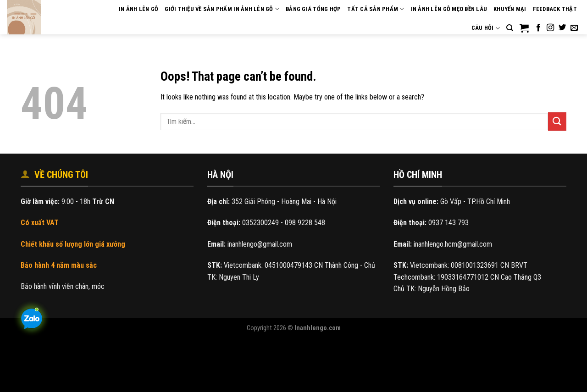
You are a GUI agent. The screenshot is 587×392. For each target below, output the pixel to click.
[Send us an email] (574, 28)
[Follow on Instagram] (550, 28)
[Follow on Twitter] (562, 28)
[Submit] (557, 121)
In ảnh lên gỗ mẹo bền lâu (449, 9)
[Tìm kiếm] (510, 28)
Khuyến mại (510, 9)
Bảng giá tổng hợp (313, 9)
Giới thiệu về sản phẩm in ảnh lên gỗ (222, 9)
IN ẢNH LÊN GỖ (138, 9)
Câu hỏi (486, 28)
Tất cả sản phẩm (376, 9)
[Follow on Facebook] (538, 28)
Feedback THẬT (555, 9)
